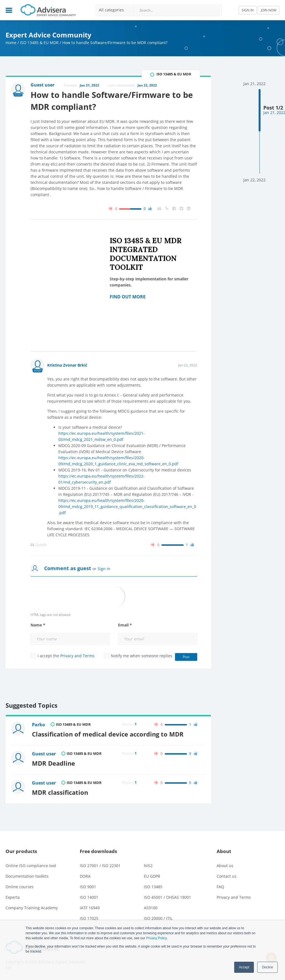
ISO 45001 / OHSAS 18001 (167, 897)
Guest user (44, 754)
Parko (38, 725)
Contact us (227, 876)
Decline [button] (267, 967)
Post (186, 657)
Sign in (104, 569)
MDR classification (60, 792)
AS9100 (151, 908)
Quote (39, 545)
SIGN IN (248, 10)
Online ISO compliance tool (31, 866)
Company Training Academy (32, 908)
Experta (13, 897)
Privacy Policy (156, 938)
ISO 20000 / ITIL (158, 918)
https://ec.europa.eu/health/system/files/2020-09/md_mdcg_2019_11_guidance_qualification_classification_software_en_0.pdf (127, 506)
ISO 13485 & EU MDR (39, 43)
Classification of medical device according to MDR (108, 734)
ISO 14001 (89, 897)
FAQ (220, 887)
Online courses (20, 887)
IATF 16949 (90, 908)
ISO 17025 (89, 918)
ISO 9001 (88, 887)
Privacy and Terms (77, 656)
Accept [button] (244, 967)
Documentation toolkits (27, 876)
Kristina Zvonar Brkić (67, 365)
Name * (38, 625)
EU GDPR (152, 876)
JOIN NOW (269, 10)
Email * (125, 625)
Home (11, 43)
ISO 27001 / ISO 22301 (100, 866)
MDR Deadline (53, 763)
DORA (85, 876)
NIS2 (148, 866)
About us (225, 866)
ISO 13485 (153, 887)
